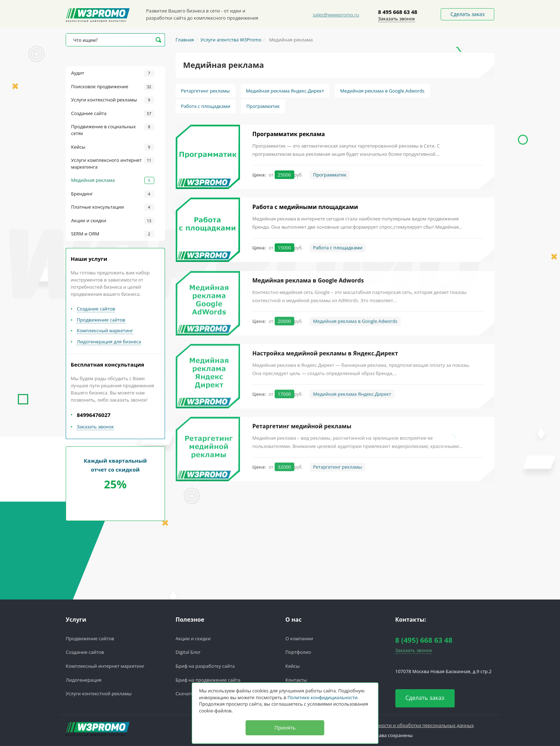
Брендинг (113, 194)
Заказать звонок (397, 19)
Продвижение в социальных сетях (113, 130)
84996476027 (94, 415)
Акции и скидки (113, 221)
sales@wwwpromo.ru (336, 15)
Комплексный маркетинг (105, 330)
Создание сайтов (96, 309)
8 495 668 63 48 (398, 12)
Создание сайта (113, 114)
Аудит (113, 73)
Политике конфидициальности (322, 697)
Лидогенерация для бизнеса (109, 342)
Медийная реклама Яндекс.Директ (285, 91)
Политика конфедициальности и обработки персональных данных (398, 725)
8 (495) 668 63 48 (424, 640)
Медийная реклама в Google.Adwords (382, 91)
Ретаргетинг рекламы (206, 91)
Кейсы (113, 147)
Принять (285, 728)
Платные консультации (113, 207)
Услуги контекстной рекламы (113, 100)
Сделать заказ (467, 14)
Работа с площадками (206, 106)
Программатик (263, 106)
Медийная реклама (113, 180)
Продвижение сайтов (101, 320)
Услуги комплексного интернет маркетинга (113, 163)
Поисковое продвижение (113, 87)
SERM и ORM (113, 234)
